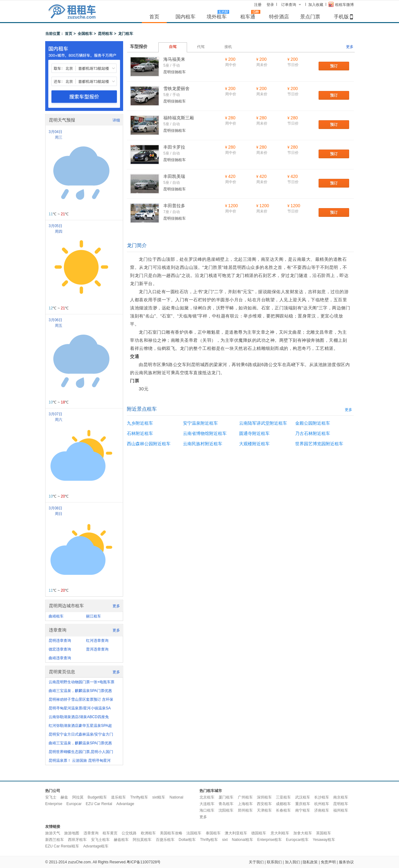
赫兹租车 (121, 840)
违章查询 (91, 833)
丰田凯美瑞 (174, 176)
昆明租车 (105, 34)
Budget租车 (97, 797)
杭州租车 (322, 804)
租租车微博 (341, 4)
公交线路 (129, 833)
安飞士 (51, 797)
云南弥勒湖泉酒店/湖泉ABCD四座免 (79, 717)
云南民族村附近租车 (203, 444)
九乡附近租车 (140, 423)
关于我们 (256, 862)
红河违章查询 (97, 641)
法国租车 (194, 833)
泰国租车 (213, 833)
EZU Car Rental (99, 804)
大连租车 (207, 804)
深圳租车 (264, 797)
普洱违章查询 (97, 649)
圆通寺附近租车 (254, 433)
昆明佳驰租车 (175, 72)
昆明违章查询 (60, 641)
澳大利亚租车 (236, 833)
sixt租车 (159, 797)
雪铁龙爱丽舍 (176, 88)
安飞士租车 (100, 840)
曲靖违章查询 (60, 658)
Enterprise (54, 804)
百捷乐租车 (165, 840)
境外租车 (217, 17)
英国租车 (324, 833)
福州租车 (341, 810)
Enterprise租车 (269, 840)
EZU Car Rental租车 (62, 846)
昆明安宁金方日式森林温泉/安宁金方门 (81, 734)
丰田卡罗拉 (174, 147)
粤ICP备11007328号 (144, 862)
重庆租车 (303, 804)
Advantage (125, 804)
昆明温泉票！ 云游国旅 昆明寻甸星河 (80, 761)
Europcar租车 (297, 840)
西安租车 (264, 804)
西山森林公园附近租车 (149, 444)
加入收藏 (316, 5)
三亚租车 (283, 797)
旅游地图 (72, 833)
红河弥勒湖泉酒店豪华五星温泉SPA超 (80, 726)
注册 (258, 5)
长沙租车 (322, 797)
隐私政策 (310, 862)
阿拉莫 (78, 797)
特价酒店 (279, 17)
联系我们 (274, 862)
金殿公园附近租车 (313, 423)
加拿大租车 (303, 833)
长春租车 (283, 810)
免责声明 (328, 862)
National (176, 797)
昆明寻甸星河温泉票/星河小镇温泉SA (80, 708)
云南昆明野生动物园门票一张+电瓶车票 (82, 682)
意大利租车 (280, 833)
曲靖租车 (56, 616)
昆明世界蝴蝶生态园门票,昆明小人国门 (81, 752)
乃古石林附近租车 (313, 433)
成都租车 (283, 804)
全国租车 (85, 34)
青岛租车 (226, 804)
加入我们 (292, 862)
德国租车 (259, 833)
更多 (116, 606)
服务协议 (346, 862)
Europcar (74, 804)
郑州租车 (245, 810)
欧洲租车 (148, 833)
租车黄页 (110, 833)
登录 (270, 5)
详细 (116, 120)
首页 (154, 17)
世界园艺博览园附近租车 (319, 444)
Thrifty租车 (139, 797)
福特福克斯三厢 (179, 118)
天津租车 (264, 810)
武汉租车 (303, 797)
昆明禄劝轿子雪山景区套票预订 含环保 (81, 699)
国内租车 (185, 17)
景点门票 (310, 17)
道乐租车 (118, 797)
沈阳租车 (226, 810)
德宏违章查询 (60, 649)
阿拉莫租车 (142, 840)
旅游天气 (53, 833)
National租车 (243, 840)
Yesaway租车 (324, 840)
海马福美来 (174, 59)
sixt (225, 840)
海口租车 (207, 810)
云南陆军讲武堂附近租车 (263, 423)
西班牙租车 (77, 840)
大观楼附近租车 (254, 444)
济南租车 (322, 810)
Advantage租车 (96, 846)
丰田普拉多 (174, 206)
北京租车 (207, 797)
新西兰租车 (55, 840)
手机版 (341, 17)
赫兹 (64, 797)
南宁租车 (303, 810)
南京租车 (341, 797)
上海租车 (245, 804)
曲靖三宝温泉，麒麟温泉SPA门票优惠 (80, 691)
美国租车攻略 (171, 833)
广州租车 (245, 797)
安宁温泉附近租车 (200, 423)
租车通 (248, 17)
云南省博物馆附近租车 (205, 433)
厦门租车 (226, 797)
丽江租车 (94, 616)
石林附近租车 (140, 433)
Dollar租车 (187, 840)
